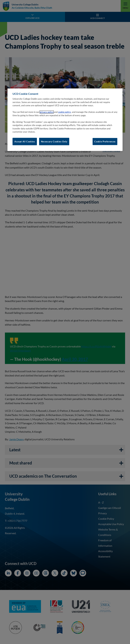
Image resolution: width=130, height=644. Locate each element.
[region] (65, 120)
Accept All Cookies (25, 142)
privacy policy (47, 112)
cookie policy (64, 112)
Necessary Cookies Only (54, 142)
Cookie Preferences (105, 142)
